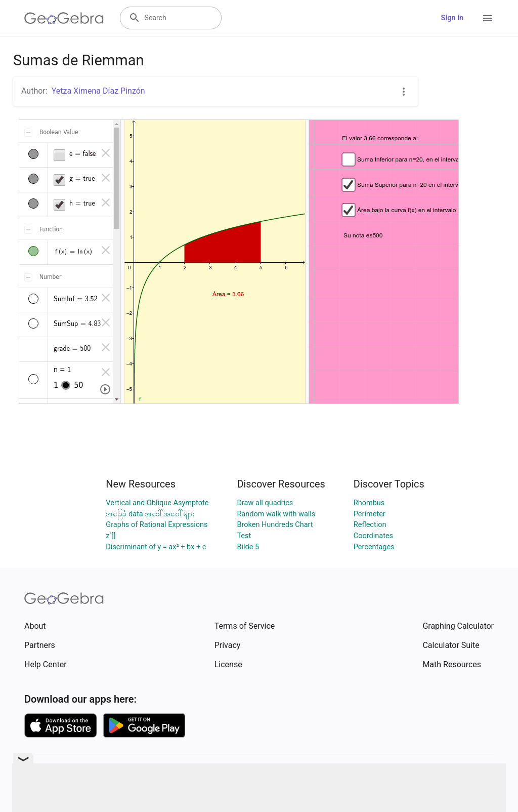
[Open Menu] (488, 18)
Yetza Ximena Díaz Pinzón (98, 91)
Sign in (452, 18)
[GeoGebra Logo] (64, 18)
